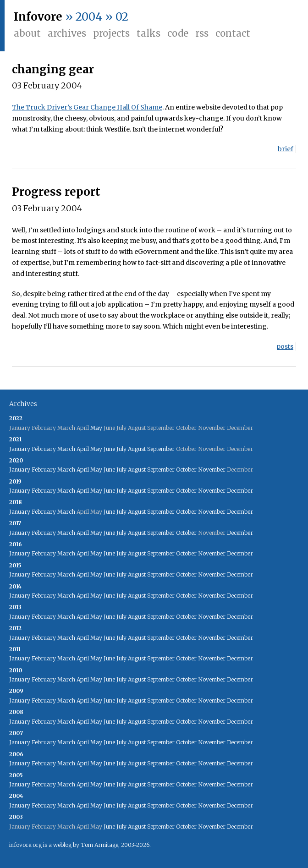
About (27, 33)
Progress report (56, 192)
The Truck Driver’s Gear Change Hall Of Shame (87, 107)
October (186, 470)
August (137, 449)
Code (178, 33)
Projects (111, 33)
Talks (148, 33)
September (161, 449)
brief (286, 149)
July (121, 449)
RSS (202, 33)
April (83, 449)
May (96, 428)
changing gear (53, 69)
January (20, 449)
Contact (233, 33)
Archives (67, 33)
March (66, 449)
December (240, 491)
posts (285, 346)
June (109, 449)
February (44, 449)
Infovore (38, 17)
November (212, 470)
